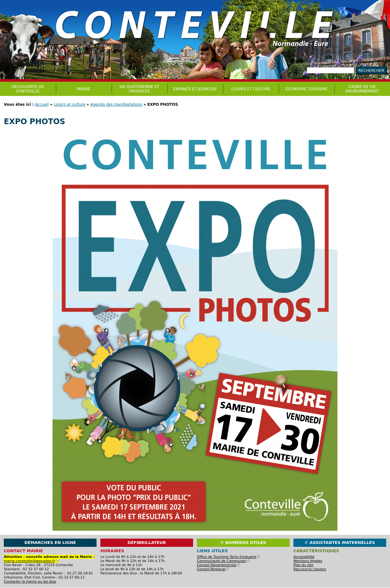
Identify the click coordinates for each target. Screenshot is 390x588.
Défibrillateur (147, 543)
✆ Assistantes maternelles (340, 543)
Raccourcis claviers (310, 569)
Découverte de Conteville (28, 89)
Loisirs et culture (70, 104)
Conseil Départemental (218, 565)
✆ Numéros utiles (243, 543)
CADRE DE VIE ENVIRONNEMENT (362, 89)
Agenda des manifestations (116, 104)
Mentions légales (308, 561)
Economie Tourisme (306, 89)
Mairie (84, 89)
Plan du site (303, 565)
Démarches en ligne (50, 543)
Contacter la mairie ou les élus (30, 582)
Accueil (42, 104)
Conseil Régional (213, 569)
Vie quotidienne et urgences (139, 89)
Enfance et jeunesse (195, 89)
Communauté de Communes (223, 561)
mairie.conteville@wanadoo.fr (31, 561)
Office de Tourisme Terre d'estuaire (228, 557)
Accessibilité (304, 557)
